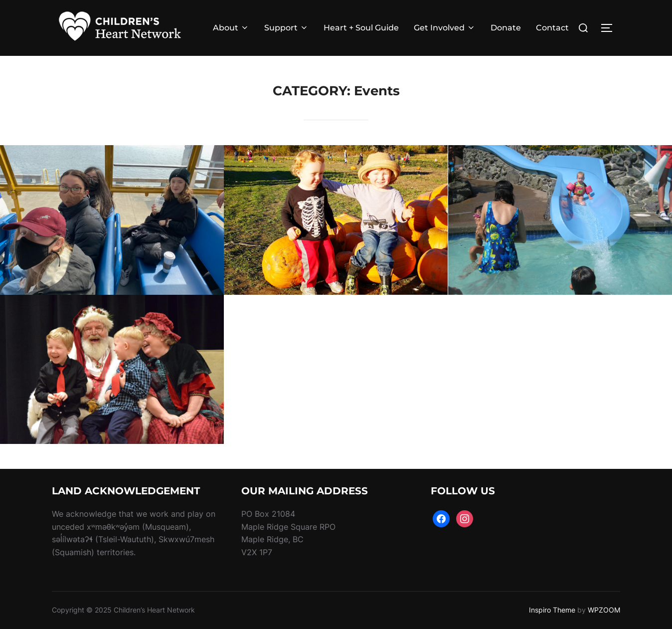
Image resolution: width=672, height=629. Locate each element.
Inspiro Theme (552, 610)
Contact (552, 28)
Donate (506, 28)
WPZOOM (604, 610)
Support (286, 28)
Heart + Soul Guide (361, 28)
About (231, 28)
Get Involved (445, 28)
